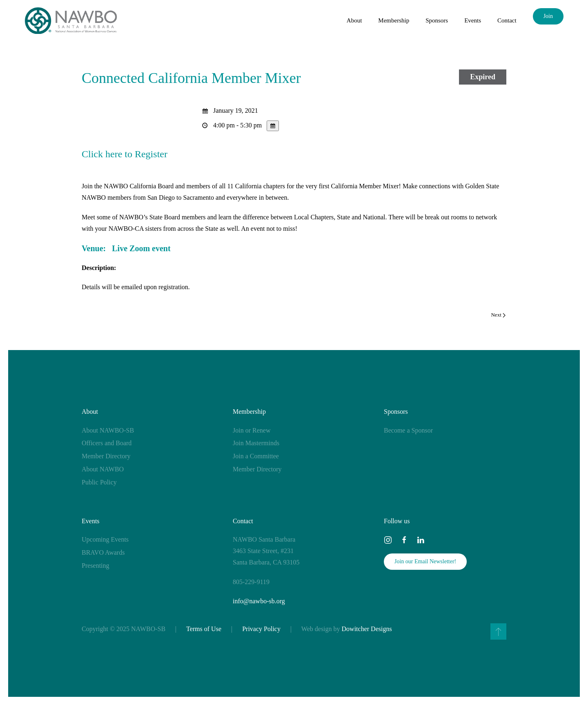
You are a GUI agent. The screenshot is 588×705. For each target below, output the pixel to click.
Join (548, 16)
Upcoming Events (105, 539)
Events (91, 521)
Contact (507, 20)
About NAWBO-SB (108, 430)
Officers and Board (107, 443)
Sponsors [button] (437, 20)
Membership (249, 412)
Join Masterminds (256, 443)
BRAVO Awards (103, 552)
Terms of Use (204, 629)
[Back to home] (71, 20)
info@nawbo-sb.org (259, 601)
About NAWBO (103, 469)
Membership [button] (394, 20)
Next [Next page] (498, 315)
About (90, 412)
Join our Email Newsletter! (425, 561)
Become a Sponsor (408, 430)
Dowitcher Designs (367, 629)
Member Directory (106, 456)
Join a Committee (256, 456)
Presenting (96, 566)
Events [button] (473, 20)
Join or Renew (252, 430)
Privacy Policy (261, 629)
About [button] (354, 20)
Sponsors (396, 412)
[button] (498, 631)
